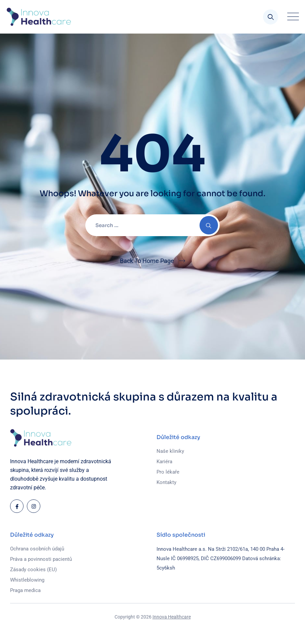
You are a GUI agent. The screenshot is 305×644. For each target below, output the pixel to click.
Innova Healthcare (172, 617)
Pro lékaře (168, 472)
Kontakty (166, 482)
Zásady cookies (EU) (33, 570)
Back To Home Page (147, 261)
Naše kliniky (170, 451)
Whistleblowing (27, 580)
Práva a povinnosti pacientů (41, 559)
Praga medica (25, 590)
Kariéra (164, 462)
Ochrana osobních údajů (37, 549)
